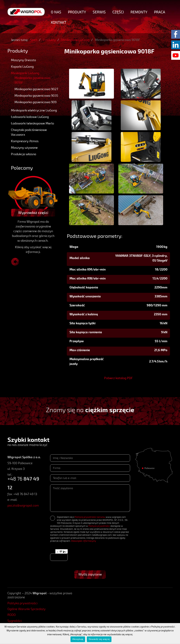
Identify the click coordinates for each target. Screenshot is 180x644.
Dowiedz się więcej (99, 639)
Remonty (139, 12)
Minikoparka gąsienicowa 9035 (36, 96)
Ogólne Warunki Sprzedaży (26, 609)
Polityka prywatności (22, 603)
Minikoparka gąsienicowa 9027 (36, 89)
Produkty (77, 12)
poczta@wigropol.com (23, 505)
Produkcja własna (23, 154)
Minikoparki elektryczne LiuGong (34, 110)
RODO (12, 615)
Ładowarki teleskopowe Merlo (32, 123)
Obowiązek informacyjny (83, 541)
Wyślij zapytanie (90, 574)
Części (118, 12)
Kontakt (59, 22)
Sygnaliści (15, 621)
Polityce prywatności (99, 526)
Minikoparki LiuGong (25, 73)
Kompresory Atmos (25, 141)
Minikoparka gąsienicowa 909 (35, 102)
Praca (160, 12)
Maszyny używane (24, 148)
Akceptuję (78, 639)
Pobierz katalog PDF (118, 378)
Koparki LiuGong (22, 67)
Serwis (99, 12)
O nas (56, 12)
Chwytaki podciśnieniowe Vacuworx (29, 132)
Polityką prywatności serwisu (90, 517)
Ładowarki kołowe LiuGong (30, 117)
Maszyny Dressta (23, 60)
